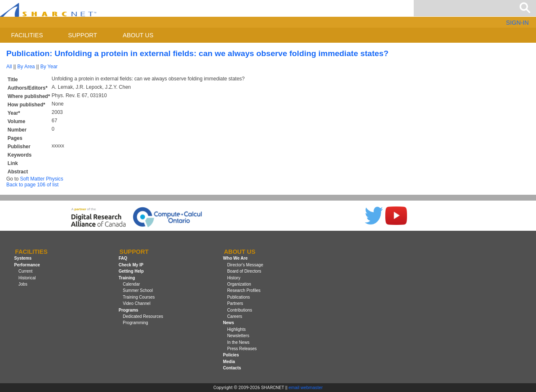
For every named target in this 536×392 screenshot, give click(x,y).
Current (26, 271)
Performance (27, 265)
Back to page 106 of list (32, 185)
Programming (135, 323)
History (234, 278)
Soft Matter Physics (42, 179)
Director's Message (245, 265)
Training (127, 278)
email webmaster (306, 387)
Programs (128, 310)
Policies (231, 355)
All (9, 67)
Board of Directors (244, 271)
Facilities (27, 35)
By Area (26, 67)
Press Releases (242, 349)
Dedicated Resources (143, 316)
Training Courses (139, 297)
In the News (238, 342)
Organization (239, 284)
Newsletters (238, 336)
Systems (23, 259)
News (228, 323)
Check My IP (131, 265)
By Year (49, 67)
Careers (235, 316)
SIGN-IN (517, 23)
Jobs (23, 284)
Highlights (237, 329)
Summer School (138, 290)
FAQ (123, 259)
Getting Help (131, 271)
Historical (27, 278)
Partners (235, 303)
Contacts (232, 368)
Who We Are (235, 259)
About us (138, 35)
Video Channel (137, 303)
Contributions (240, 310)
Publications (239, 297)
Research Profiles (244, 290)
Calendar (131, 284)
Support (82, 35)
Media (229, 362)
